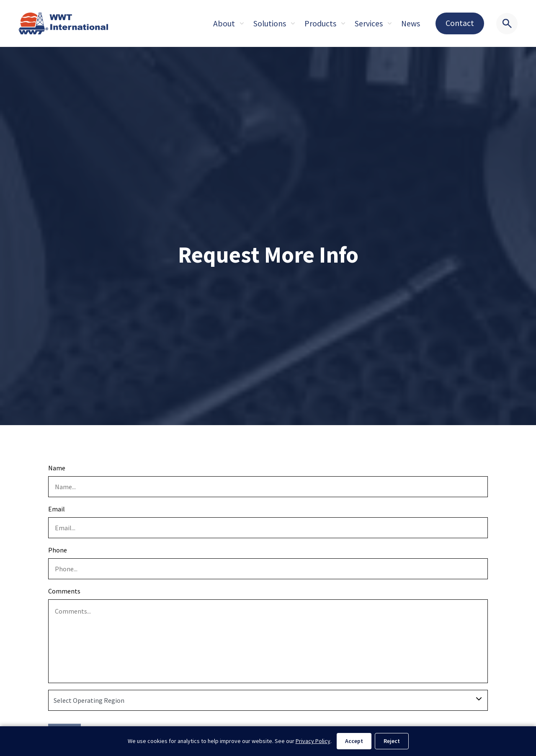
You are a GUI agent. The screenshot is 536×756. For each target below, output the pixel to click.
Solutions (270, 23)
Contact (460, 23)
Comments (64, 591)
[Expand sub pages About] (242, 23)
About (224, 23)
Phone (58, 550)
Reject (392, 741)
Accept (354, 741)
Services (369, 23)
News (411, 23)
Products (320, 23)
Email (57, 509)
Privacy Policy (313, 741)
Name (57, 468)
